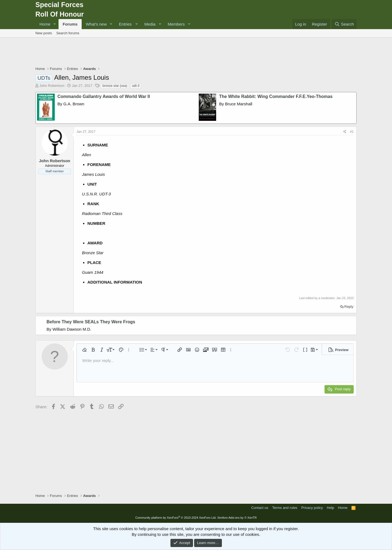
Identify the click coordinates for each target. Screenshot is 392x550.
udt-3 (136, 86)
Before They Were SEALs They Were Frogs (91, 322)
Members (176, 24)
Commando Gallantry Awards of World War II (104, 96)
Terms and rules (285, 508)
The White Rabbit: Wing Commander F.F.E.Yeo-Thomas (276, 96)
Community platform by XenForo (176, 518)
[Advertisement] (196, 53)
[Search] (344, 24)
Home (45, 24)
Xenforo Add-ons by (237, 518)
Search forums (68, 33)
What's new (96, 24)
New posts (44, 33)
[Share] (345, 132)
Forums (70, 24)
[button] (55, 24)
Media (150, 24)
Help (331, 508)
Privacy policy (312, 508)
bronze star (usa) (115, 86)
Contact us (260, 508)
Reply (349, 307)
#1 (352, 132)
